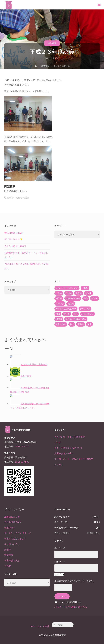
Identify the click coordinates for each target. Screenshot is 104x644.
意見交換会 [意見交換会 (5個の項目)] (61, 324)
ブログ (58, 442)
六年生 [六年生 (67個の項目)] (88, 293)
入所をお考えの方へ (64, 453)
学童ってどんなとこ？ (15, 539)
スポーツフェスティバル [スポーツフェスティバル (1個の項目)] (67, 288)
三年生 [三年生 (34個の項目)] (69, 293)
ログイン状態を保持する (70, 602)
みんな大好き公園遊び (15, 246)
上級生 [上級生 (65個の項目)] (79, 293)
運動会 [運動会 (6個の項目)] (81, 324)
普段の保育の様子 (13, 522)
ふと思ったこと (12, 544)
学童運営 (52, 43)
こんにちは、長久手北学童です (70, 437)
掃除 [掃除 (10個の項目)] (58, 314)
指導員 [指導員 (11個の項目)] (59, 319)
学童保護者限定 (12, 560)
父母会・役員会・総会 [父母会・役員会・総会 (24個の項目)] (76, 319)
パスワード (60, 562)
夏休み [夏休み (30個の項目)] (95, 298)
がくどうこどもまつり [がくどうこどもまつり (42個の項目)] (66, 309)
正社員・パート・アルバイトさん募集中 (74, 459)
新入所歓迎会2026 (13, 233)
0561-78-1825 (22, 462)
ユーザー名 (60, 548)
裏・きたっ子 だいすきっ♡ (18, 533)
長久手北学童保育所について (69, 448)
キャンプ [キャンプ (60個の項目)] (60, 304)
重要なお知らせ (12, 517)
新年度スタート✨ (13, 239)
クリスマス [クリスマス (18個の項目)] (85, 309)
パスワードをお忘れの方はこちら (71, 607)
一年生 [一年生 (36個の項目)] (85, 288)
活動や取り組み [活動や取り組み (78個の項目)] (73, 298)
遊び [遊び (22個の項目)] (72, 324)
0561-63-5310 (22, 446)
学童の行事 (10, 528)
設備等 (8, 550)
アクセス (59, 464)
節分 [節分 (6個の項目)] (76, 314)
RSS (32, 626)
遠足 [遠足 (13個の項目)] (90, 324)
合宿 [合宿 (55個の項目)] (86, 298)
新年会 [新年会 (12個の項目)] (67, 314)
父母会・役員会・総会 (18, 198)
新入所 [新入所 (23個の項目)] (59, 298)
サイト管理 (43, 626)
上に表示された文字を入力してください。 (75, 581)
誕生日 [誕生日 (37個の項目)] (71, 304)
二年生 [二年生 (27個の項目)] (59, 293)
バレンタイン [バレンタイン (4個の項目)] (87, 314)
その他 (8, 566)
